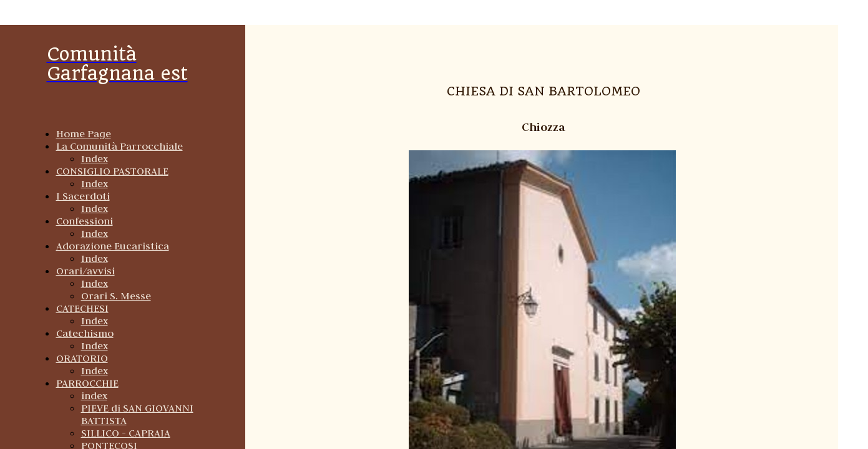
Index (95, 158)
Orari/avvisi (85, 271)
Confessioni (85, 221)
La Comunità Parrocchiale (119, 146)
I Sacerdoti (83, 196)
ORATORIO (82, 358)
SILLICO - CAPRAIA (126, 433)
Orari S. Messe (116, 296)
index (94, 395)
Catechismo (85, 333)
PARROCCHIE (87, 383)
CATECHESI (82, 308)
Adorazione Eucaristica (113, 246)
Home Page (84, 133)
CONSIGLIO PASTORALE (112, 171)
